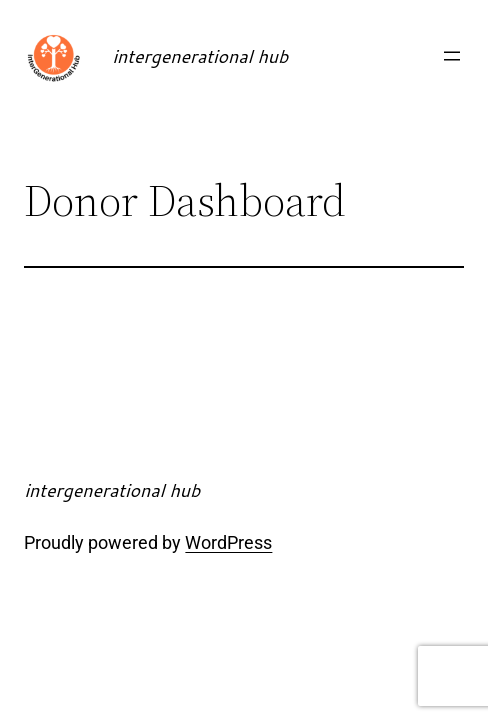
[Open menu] (452, 56)
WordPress (228, 542)
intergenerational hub (200, 56)
